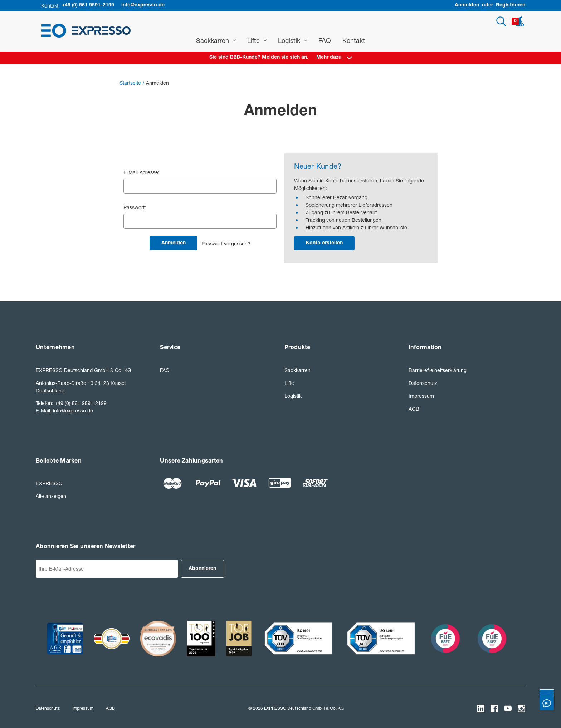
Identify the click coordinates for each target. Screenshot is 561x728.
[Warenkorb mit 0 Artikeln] (518, 21)
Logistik (292, 40)
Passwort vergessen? (226, 243)
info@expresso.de (143, 5)
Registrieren (511, 5)
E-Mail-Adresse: (142, 172)
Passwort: (135, 207)
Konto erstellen (324, 243)
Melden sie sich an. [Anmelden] (285, 58)
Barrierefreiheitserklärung (438, 370)
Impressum (421, 396)
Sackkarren (216, 40)
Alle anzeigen (51, 496)
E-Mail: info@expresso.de (64, 411)
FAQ (325, 40)
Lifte (257, 40)
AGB (414, 409)
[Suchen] (501, 21)
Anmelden (467, 5)
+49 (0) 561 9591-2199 (88, 5)
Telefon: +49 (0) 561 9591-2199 (71, 403)
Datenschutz (423, 383)
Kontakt (354, 40)
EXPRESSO (49, 483)
